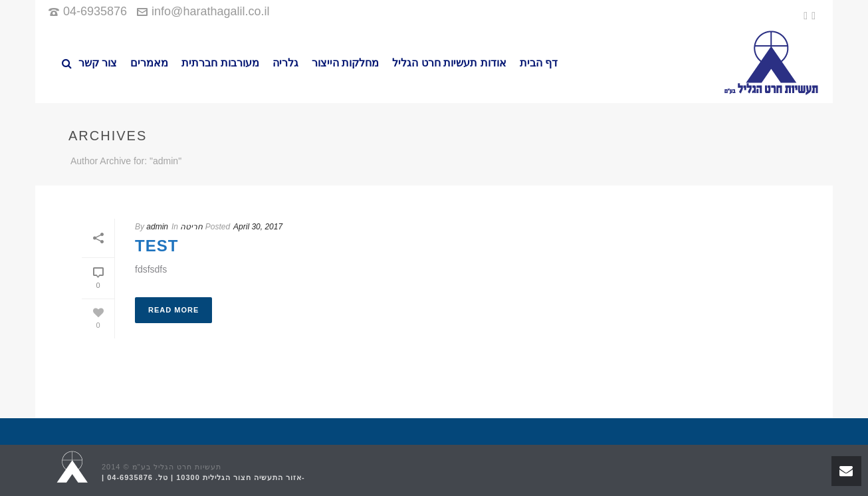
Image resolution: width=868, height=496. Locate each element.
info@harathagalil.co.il (210, 11)
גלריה (285, 63)
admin (157, 227)
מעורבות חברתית (220, 63)
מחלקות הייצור (345, 63)
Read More (173, 310)
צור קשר (98, 63)
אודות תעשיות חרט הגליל (449, 63)
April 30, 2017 (258, 227)
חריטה (191, 227)
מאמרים (149, 63)
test (157, 246)
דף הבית (539, 63)
